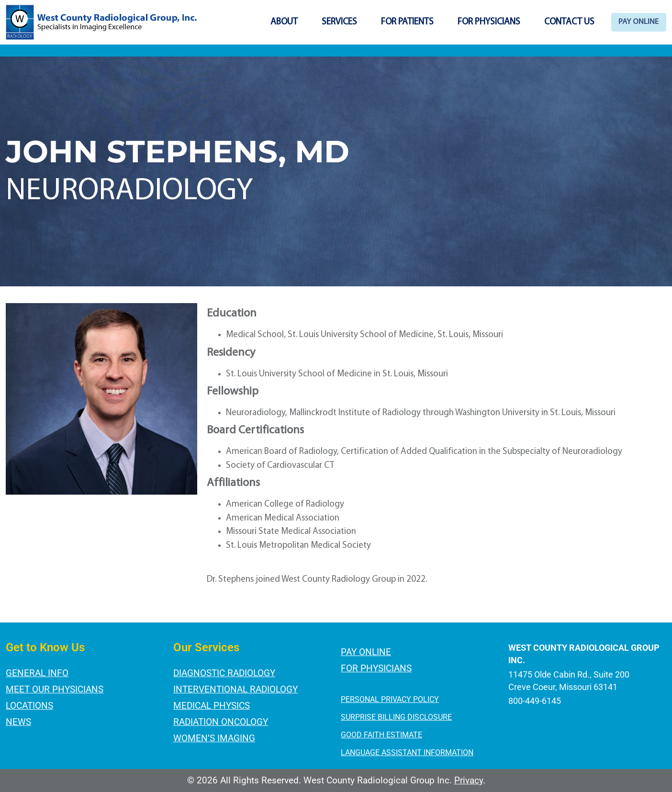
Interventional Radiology (235, 689)
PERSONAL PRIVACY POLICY (390, 699)
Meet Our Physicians (55, 689)
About (262, 22)
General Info (37, 673)
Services (317, 22)
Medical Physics (212, 706)
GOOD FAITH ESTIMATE (381, 735)
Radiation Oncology (221, 722)
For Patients (385, 22)
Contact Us (547, 22)
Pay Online (628, 22)
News (18, 722)
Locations (29, 706)
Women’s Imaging (214, 738)
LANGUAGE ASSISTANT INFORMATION (407, 752)
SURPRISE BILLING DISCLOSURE (396, 717)
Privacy (469, 780)
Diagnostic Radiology (224, 673)
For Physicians (467, 22)
